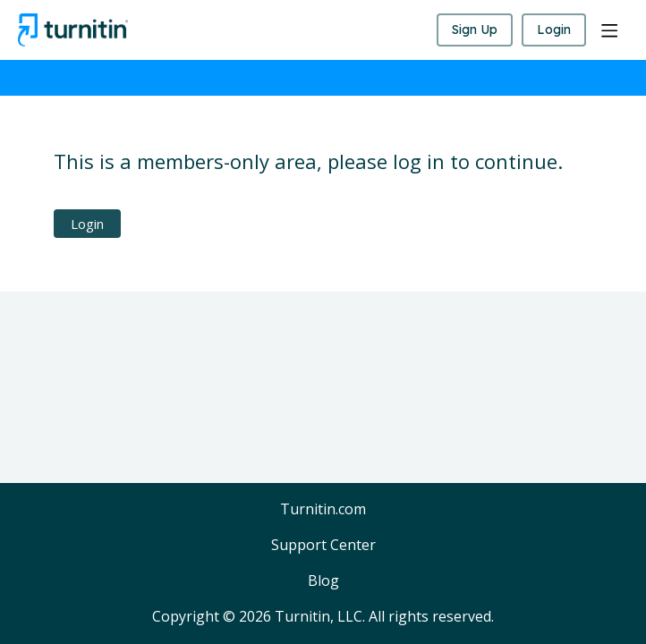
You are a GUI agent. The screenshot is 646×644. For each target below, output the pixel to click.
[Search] (413, 30)
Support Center (323, 546)
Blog (323, 581)
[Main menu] (609, 30)
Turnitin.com (323, 510)
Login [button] (554, 30)
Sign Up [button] (475, 30)
